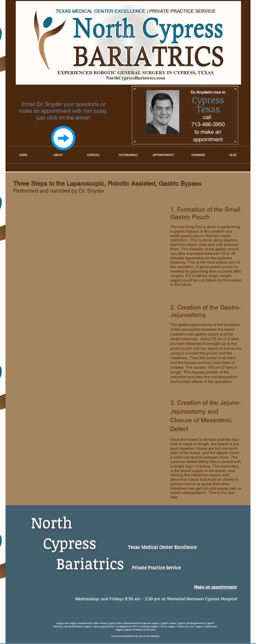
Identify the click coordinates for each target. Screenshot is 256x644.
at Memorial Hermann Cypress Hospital (199, 599)
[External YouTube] (82, 245)
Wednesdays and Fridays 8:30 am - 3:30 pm (118, 599)
